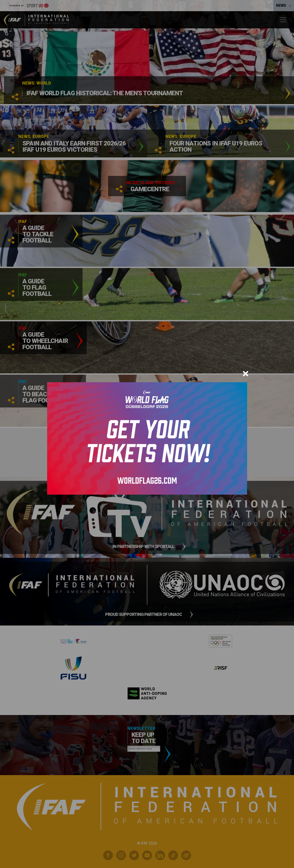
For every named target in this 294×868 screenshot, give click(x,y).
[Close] (246, 374)
